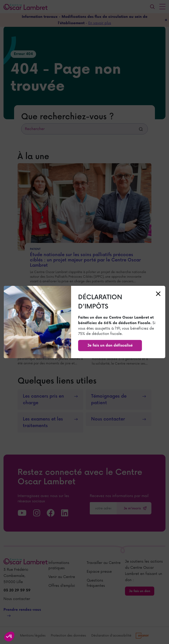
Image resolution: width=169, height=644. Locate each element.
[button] (9, 637)
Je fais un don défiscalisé (110, 346)
